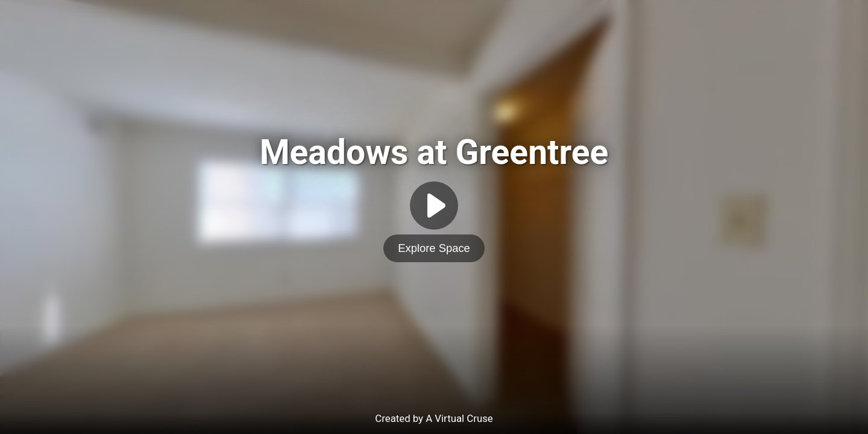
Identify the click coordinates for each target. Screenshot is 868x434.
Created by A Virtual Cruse (434, 418)
